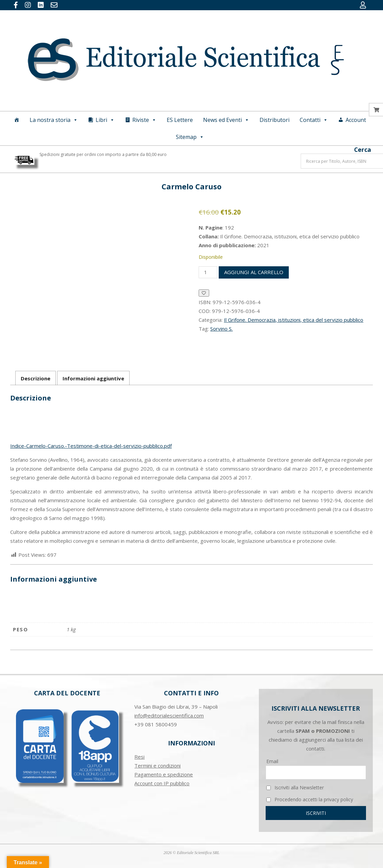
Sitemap (190, 137)
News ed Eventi (226, 120)
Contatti (314, 120)
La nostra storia (54, 120)
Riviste (144, 120)
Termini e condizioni (157, 766)
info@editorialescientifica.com (169, 715)
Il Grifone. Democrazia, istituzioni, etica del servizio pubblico (294, 320)
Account (356, 120)
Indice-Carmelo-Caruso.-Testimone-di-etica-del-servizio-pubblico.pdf (91, 446)
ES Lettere (180, 120)
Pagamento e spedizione (164, 774)
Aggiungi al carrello (254, 272)
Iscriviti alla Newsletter (295, 787)
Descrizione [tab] (36, 378)
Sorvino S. (221, 329)
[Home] (17, 120)
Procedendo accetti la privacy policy (310, 799)
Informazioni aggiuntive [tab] (93, 378)
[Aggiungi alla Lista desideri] (204, 293)
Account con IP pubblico (162, 783)
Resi (139, 757)
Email (272, 761)
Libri (105, 120)
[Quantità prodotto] (208, 272)
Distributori (274, 120)
